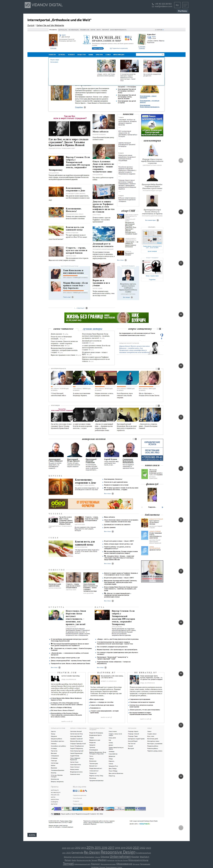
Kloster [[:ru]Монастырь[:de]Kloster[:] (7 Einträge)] (135, 857)
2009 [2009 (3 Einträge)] (64, 848)
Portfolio (183, 11)
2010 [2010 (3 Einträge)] (69, 848)
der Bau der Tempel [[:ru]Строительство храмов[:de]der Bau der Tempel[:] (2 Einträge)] (121, 860)
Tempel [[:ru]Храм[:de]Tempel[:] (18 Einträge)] (68, 863)
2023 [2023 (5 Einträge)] (149, 848)
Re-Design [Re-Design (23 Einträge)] (92, 852)
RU (177, 5)
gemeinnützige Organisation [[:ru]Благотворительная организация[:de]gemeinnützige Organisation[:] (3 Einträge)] (83, 857)
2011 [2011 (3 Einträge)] (73, 848)
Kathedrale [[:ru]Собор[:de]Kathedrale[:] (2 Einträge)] (111, 860)
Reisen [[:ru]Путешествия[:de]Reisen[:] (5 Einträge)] (68, 860)
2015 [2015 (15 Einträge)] (98, 847)
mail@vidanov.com (163, 6)
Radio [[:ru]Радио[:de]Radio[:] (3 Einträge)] (74, 860)
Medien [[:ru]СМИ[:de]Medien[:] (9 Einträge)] (102, 860)
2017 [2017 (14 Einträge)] (111, 847)
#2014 (32, 835)
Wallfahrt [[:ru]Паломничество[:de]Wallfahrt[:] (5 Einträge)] (144, 857)
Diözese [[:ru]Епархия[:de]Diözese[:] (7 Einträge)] (105, 857)
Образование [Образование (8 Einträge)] (124, 864)
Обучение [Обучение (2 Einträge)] (136, 864)
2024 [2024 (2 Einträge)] (64, 853)
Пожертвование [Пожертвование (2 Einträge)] (111, 867)
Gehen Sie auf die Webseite (50, 25)
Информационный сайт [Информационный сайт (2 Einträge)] (82, 864)
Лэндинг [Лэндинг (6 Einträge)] (95, 864)
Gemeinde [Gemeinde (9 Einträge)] (77, 852)
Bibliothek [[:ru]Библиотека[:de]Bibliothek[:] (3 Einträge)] (68, 857)
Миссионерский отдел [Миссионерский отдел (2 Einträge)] (108, 864)
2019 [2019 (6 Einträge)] (123, 848)
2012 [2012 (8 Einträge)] (78, 848)
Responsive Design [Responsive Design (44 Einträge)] (118, 852)
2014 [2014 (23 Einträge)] (90, 847)
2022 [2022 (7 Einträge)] (143, 848)
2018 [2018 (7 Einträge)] (117, 848)
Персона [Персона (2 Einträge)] (102, 867)
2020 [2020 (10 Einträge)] (129, 848)
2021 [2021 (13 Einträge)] (136, 848)
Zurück (31, 25)
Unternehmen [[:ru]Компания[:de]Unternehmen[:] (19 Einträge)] (120, 856)
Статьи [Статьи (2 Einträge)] (120, 867)
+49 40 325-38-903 (163, 4)
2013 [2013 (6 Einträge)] (83, 848)
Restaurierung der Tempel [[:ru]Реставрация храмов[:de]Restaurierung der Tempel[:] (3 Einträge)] (87, 860)
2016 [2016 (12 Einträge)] (104, 848)
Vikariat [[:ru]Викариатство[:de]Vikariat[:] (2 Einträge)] (98, 857)
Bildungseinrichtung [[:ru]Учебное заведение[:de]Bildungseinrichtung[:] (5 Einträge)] (138, 860)
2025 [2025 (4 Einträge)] (69, 853)
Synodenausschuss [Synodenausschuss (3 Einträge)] (143, 853)
